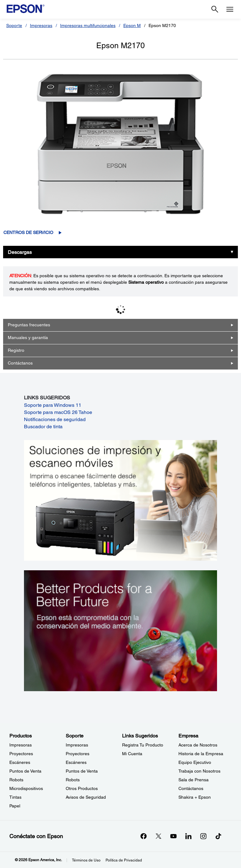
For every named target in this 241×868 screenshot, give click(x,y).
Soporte (14, 25)
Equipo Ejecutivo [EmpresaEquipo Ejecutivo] (195, 762)
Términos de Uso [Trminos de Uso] (86, 860)
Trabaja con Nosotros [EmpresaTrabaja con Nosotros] (199, 771)
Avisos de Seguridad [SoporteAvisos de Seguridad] (86, 797)
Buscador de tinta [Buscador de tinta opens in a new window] (43, 427)
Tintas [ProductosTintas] (15, 797)
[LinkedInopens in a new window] (188, 836)
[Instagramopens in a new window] (203, 836)
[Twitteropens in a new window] (158, 836)
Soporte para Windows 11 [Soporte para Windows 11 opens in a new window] (53, 405)
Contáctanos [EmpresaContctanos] (191, 788)
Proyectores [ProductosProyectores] (21, 754)
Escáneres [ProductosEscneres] (20, 762)
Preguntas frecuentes (29, 325)
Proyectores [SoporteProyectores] (78, 754)
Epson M (132, 25)
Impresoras (41, 25)
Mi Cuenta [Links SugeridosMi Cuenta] (132, 754)
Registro (16, 350)
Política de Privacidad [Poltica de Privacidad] (124, 860)
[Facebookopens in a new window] (144, 836)
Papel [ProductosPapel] (15, 806)
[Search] (215, 9)
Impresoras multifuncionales (88, 25)
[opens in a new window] (218, 836)
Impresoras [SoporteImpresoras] (77, 745)
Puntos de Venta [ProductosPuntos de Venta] (25, 771)
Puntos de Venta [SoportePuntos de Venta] (82, 771)
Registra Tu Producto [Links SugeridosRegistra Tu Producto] (143, 745)
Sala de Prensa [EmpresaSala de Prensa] (194, 780)
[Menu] (230, 9)
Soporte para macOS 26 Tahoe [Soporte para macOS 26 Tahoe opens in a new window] (58, 412)
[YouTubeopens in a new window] (173, 836)
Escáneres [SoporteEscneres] (76, 762)
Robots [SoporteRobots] (73, 780)
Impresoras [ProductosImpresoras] (21, 745)
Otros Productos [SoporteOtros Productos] (82, 788)
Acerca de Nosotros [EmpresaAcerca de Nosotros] (198, 745)
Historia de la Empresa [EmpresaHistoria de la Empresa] (201, 754)
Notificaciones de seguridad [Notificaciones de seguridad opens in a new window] (55, 419)
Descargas (20, 252)
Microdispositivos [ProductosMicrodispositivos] (26, 788)
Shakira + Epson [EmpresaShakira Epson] (195, 797)
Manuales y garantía (28, 338)
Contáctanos (20, 363)
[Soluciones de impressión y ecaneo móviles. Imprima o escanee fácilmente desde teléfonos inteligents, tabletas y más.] (120, 500)
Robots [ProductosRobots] (16, 780)
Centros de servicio (28, 232)
